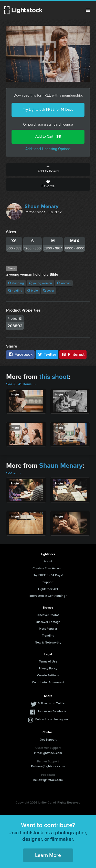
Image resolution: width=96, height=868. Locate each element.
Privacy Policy (48, 668)
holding (15, 291)
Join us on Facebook (52, 711)
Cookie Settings (48, 675)
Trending (48, 636)
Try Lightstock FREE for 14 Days (48, 110)
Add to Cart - (48, 137)
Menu (88, 10)
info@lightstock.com (48, 753)
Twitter (47, 354)
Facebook (20, 354)
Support (48, 582)
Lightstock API (48, 589)
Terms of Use (48, 661)
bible (33, 291)
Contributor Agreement (48, 682)
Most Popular (48, 629)
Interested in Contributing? (48, 596)
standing (16, 283)
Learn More (48, 855)
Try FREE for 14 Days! (48, 575)
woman (64, 283)
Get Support (48, 740)
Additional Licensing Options (48, 149)
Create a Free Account (48, 568)
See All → (14, 473)
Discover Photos (48, 615)
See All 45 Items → (21, 384)
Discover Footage (48, 622)
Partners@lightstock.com (48, 766)
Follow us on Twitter (52, 703)
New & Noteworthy (48, 642)
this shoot (54, 377)
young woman (40, 283)
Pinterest (73, 354)
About (48, 561)
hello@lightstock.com (48, 780)
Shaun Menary (41, 206)
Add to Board (48, 170)
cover (49, 291)
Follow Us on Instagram (52, 719)
